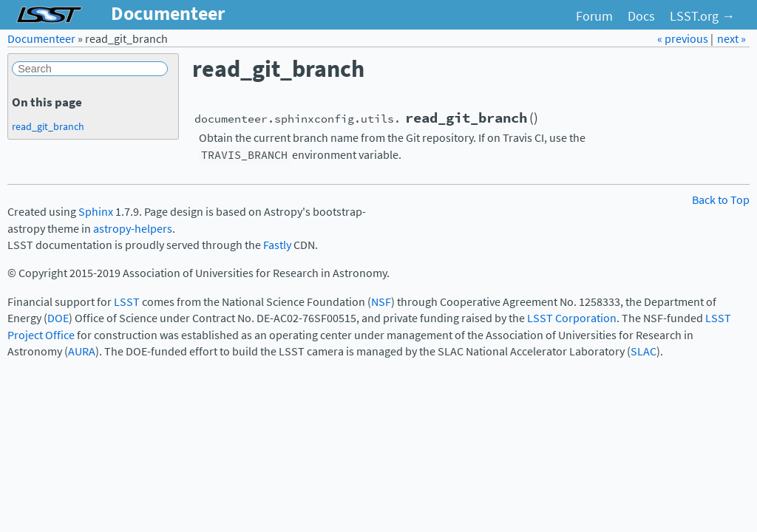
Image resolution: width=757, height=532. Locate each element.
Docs (641, 16)
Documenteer (41, 39)
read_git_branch (48, 126)
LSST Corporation (572, 318)
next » (731, 39)
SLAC (644, 351)
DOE (58, 318)
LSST (127, 302)
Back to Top (721, 200)
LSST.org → (702, 16)
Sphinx (96, 212)
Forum (594, 16)
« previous (684, 39)
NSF (381, 302)
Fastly (277, 245)
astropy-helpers (133, 229)
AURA (82, 351)
